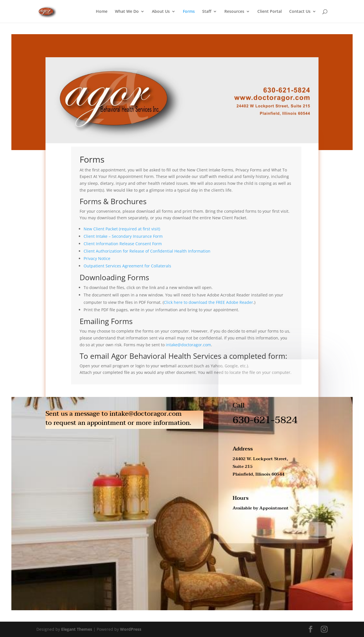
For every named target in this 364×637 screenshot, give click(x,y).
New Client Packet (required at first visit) (122, 229)
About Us (161, 12)
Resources (234, 12)
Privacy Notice (97, 258)
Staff (207, 12)
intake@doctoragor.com (188, 345)
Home (102, 12)
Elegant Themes (77, 629)
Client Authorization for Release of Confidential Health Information (147, 251)
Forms (189, 12)
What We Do (127, 12)
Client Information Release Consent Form (123, 244)
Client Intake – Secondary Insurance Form (123, 236)
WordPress (131, 629)
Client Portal (270, 12)
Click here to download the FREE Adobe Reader (208, 302)
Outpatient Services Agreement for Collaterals (127, 266)
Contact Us (300, 12)
